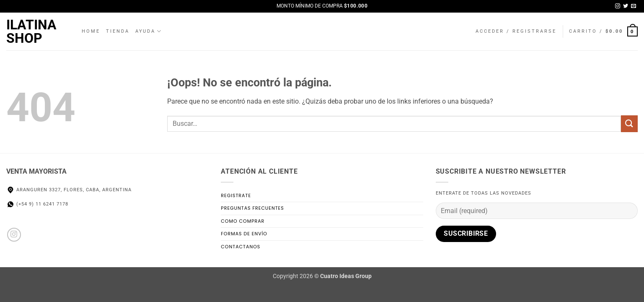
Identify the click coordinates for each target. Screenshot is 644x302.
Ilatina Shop (31, 31)
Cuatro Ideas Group (346, 276)
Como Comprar (243, 221)
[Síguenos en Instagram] (618, 6)
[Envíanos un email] (634, 6)
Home (91, 31)
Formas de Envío (244, 234)
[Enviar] (629, 124)
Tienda (118, 31)
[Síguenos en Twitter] (626, 6)
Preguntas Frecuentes (252, 208)
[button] (516, 31)
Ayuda (149, 31)
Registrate (236, 195)
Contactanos (241, 247)
